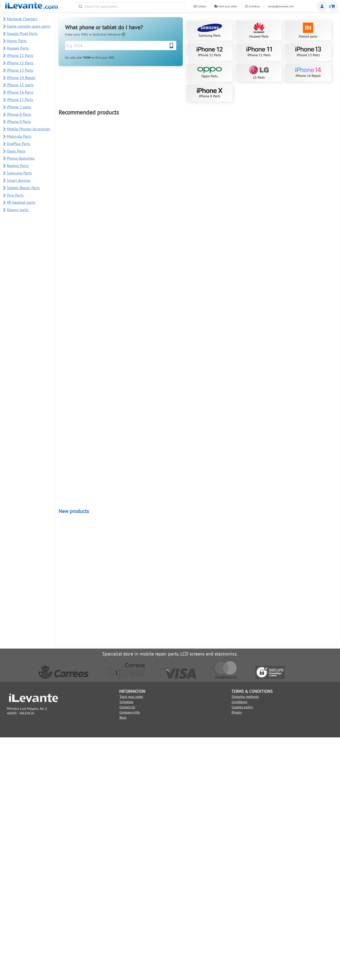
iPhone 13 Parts (308, 52)
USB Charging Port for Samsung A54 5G (252, 823)
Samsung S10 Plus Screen (197, 318)
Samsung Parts (210, 31)
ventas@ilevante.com (281, 6)
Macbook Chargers (22, 19)
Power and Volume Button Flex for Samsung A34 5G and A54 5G (197, 824)
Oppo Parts (210, 73)
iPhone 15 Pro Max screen (252, 241)
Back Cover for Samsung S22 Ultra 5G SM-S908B (86, 586)
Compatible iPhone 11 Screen (308, 241)
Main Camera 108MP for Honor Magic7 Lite (141, 860)
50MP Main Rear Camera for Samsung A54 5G (141, 823)
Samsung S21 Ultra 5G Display (197, 164)
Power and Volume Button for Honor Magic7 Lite (197, 861)
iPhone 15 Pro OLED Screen (252, 318)
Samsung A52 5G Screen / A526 (197, 625)
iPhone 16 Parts (20, 92)
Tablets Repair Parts (23, 188)
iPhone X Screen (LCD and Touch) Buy (308, 471)
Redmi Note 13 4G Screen (141, 701)
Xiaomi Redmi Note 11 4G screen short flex (308, 394)
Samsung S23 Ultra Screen (141, 164)
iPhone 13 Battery (86, 394)
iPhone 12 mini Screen (141, 508)
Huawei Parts (259, 31)
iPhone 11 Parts (259, 52)
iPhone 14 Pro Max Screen (197, 548)
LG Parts (259, 73)
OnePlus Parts (18, 144)
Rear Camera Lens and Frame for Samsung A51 (85, 898)
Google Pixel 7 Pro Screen (85, 548)
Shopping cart (333, 6)
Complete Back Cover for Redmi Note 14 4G (85, 860)
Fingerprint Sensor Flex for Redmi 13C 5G (252, 860)
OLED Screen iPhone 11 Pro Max (308, 625)
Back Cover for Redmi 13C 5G (308, 860)
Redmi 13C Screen (141, 471)
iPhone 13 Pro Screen (141, 394)
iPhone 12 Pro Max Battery (85, 778)
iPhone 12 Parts (210, 52)
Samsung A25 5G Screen (252, 625)
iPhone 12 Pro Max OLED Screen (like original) (252, 703)
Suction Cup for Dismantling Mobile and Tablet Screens (308, 703)
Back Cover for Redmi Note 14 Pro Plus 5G (308, 823)
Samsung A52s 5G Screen (141, 585)
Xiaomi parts (308, 31)
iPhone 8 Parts (19, 114)
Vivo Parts (15, 195)
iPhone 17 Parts (20, 100)
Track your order (226, 6)
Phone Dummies (21, 158)
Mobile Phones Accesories (29, 129)
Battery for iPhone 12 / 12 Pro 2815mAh (85, 241)
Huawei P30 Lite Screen (197, 738)
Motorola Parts (19, 136)
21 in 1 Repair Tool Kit (197, 471)
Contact (200, 6)
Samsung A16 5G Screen (252, 548)
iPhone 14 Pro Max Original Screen (252, 471)
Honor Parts (17, 41)
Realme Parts (18, 166)
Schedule (252, 6)
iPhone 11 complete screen (85, 164)
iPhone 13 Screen (252, 394)
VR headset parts (21, 202)
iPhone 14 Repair (308, 73)
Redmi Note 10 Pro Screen (85, 701)
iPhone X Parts (210, 93)
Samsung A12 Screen (141, 778)
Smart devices (19, 180)
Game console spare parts (29, 26)
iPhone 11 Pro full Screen (197, 394)
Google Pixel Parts (22, 34)
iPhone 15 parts (20, 85)
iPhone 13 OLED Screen (308, 164)
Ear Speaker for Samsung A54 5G (85, 823)
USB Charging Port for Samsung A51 (141, 896)
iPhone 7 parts (19, 107)
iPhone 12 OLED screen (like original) (141, 318)
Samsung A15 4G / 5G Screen (308, 318)
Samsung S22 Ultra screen (252, 164)
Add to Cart (85, 184)
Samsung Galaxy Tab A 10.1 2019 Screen (308, 548)
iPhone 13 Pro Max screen (86, 471)
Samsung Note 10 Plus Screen (85, 318)
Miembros (322, 6)
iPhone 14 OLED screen (197, 701)
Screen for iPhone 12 (197, 241)
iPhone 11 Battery (141, 241)
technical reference (109, 34)
